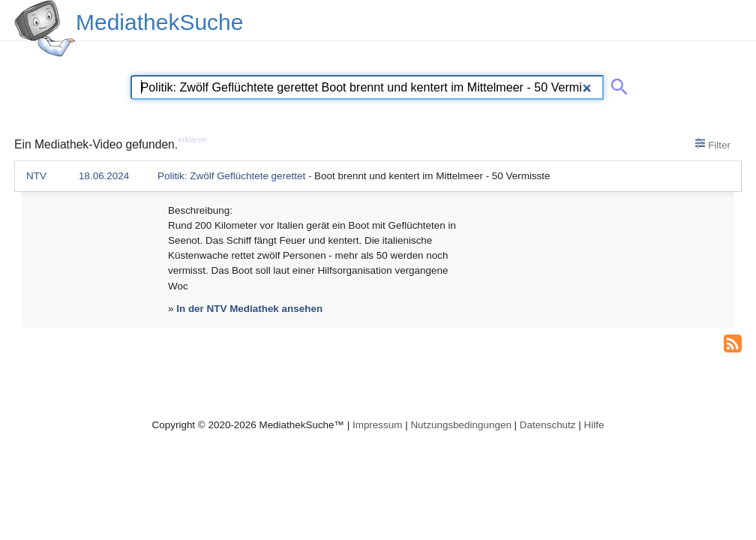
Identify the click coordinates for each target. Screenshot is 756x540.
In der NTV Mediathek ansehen (249, 309)
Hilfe (594, 425)
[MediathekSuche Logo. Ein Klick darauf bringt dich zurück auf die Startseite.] (45, 28)
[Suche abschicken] (616, 84)
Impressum (377, 425)
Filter (713, 144)
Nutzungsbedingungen (461, 425)
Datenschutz (548, 425)
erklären (192, 139)
